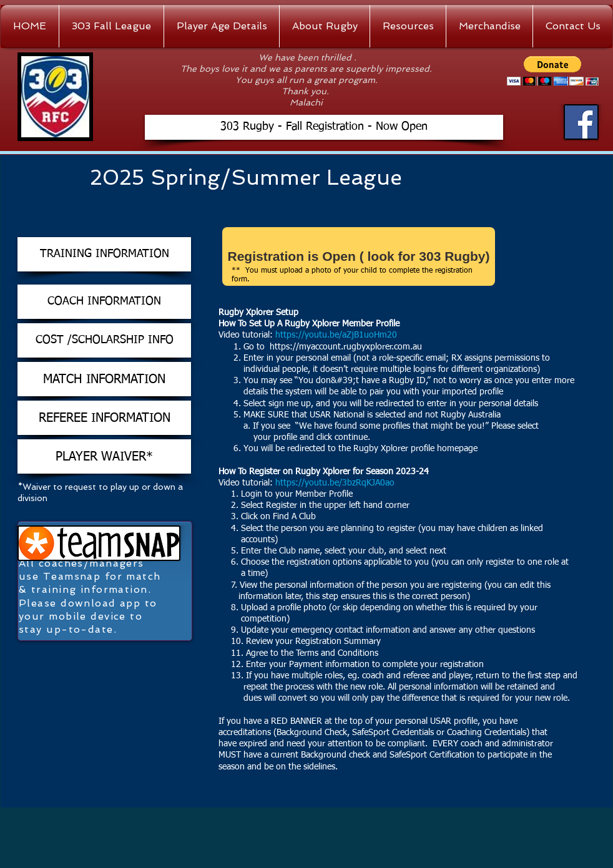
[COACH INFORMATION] (104, 302)
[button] (553, 71)
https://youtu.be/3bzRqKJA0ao (336, 483)
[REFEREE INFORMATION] (104, 418)
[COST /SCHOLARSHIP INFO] (104, 340)
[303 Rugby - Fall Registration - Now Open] (324, 127)
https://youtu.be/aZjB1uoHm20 (337, 335)
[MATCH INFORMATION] (104, 379)
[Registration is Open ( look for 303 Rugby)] (359, 256)
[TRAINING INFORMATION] (104, 254)
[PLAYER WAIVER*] (104, 456)
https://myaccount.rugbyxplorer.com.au (346, 347)
